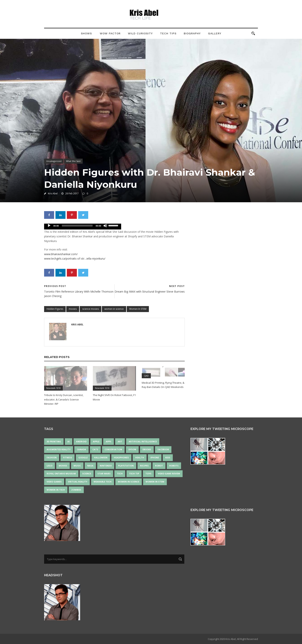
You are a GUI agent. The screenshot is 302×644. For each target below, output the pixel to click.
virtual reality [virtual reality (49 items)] (78, 482)
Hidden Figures (55, 309)
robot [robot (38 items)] (159, 466)
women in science (114, 309)
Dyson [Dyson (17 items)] (132, 449)
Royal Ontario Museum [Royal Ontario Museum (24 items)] (61, 473)
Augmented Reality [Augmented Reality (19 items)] (59, 449)
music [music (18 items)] (77, 466)
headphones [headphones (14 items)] (121, 457)
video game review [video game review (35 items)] (169, 473)
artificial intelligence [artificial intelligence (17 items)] (143, 441)
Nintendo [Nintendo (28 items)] (106, 466)
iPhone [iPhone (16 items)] (155, 457)
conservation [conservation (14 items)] (113, 449)
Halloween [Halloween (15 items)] (101, 457)
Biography (192, 33)
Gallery (215, 33)
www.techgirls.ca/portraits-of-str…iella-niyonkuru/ (75, 259)
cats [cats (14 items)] (95, 449)
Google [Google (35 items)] (83, 457)
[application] (83, 227)
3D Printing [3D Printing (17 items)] (54, 441)
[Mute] (105, 226)
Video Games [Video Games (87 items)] (54, 482)
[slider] (77, 226)
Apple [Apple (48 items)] (96, 441)
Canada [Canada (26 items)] (81, 449)
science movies (91, 309)
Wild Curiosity (140, 33)
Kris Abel (53, 193)
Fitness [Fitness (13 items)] (68, 457)
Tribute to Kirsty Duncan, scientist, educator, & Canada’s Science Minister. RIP (64, 399)
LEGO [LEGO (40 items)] (49, 466)
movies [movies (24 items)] (63, 466)
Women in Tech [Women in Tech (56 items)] (56, 490)
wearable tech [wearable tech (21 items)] (103, 482)
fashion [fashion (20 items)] (52, 457)
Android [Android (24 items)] (81, 441)
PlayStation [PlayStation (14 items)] (126, 466)
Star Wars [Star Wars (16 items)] (104, 473)
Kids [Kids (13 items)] (168, 457)
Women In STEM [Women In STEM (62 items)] (155, 482)
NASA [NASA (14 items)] (90, 466)
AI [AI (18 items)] (69, 441)
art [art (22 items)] (120, 441)
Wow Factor (110, 33)
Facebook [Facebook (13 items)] (163, 449)
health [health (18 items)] (140, 457)
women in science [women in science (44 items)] (129, 482)
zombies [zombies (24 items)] (76, 490)
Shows (86, 33)
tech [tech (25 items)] (120, 473)
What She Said (73, 161)
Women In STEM (138, 309)
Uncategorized (54, 161)
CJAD (146, 376)
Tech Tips (168, 33)
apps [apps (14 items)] (109, 441)
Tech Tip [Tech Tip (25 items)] (134, 473)
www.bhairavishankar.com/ (61, 254)
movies (73, 309)
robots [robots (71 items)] (174, 466)
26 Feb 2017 (72, 193)
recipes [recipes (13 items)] (144, 466)
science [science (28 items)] (87, 473)
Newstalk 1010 (53, 388)
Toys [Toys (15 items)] (148, 473)
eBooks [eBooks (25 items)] (147, 449)
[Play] (49, 226)
